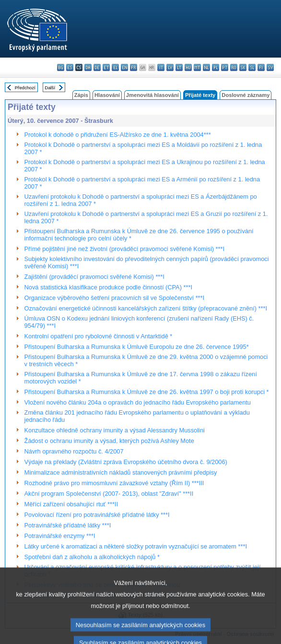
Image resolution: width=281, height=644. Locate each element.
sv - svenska (270, 67)
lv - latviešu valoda (170, 67)
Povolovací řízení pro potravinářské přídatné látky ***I (97, 515)
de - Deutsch (97, 67)
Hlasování (107, 95)
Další (50, 88)
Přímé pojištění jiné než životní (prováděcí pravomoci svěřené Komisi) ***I (125, 249)
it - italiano (161, 67)
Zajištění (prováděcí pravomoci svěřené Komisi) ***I (94, 277)
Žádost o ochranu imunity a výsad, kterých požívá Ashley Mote (109, 441)
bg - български (61, 67)
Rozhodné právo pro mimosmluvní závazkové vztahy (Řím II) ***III (114, 483)
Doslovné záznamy (246, 95)
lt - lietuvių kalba (179, 67)
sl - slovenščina (252, 67)
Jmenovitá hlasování (152, 95)
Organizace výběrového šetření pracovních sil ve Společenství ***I (115, 298)
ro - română (234, 67)
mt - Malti (197, 67)
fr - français (134, 67)
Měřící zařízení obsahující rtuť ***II (71, 504)
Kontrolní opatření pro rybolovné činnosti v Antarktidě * (99, 336)
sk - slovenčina (243, 67)
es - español (70, 67)
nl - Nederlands (206, 67)
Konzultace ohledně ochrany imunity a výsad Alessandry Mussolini (115, 430)
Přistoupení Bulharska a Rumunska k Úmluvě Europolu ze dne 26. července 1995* (137, 347)
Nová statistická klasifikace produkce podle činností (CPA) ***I (108, 287)
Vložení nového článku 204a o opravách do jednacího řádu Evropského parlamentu (138, 402)
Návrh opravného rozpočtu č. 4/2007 (74, 451)
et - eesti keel (106, 67)
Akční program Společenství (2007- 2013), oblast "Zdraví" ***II (109, 494)
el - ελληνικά (115, 67)
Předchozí (25, 88)
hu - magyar (188, 67)
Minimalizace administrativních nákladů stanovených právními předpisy (121, 472)
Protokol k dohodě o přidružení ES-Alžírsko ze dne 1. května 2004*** (118, 135)
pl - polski (216, 67)
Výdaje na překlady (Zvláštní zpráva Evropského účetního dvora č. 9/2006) (126, 462)
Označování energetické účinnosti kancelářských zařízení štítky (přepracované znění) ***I (146, 308)
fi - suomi (261, 67)
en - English (124, 67)
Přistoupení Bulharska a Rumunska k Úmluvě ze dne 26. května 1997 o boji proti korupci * (147, 392)
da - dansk (88, 67)
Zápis (81, 95)
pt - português (225, 67)
